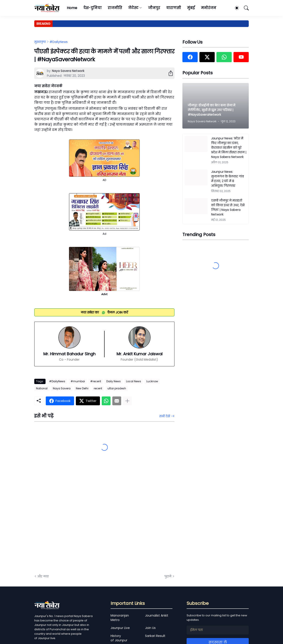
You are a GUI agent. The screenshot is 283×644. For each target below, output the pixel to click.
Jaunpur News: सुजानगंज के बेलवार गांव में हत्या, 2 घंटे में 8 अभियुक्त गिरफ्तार (228, 179)
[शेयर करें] (169, 73)
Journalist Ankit (157, 615)
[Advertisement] (78, 521)
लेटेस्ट (133, 8)
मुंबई (191, 8)
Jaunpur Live (120, 628)
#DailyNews (59, 42)
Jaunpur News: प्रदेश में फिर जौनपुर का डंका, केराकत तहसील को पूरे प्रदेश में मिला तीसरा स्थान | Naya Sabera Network (229, 148)
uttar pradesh (117, 388)
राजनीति (115, 8)
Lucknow (152, 381)
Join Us (150, 628)
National (42, 388)
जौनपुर (154, 8)
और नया (43, 576)
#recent (96, 381)
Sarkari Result (155, 636)
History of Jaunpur (119, 638)
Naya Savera (62, 388)
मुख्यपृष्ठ (40, 42)
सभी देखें (165, 416)
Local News (134, 381)
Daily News (114, 381)
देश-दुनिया (93, 8)
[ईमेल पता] (218, 630)
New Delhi (82, 388)
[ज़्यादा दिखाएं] (127, 401)
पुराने (168, 576)
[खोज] (244, 8)
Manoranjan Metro (120, 618)
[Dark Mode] (235, 8)
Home (72, 8)
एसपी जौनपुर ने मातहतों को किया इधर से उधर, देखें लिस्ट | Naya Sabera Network (228, 207)
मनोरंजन (209, 8)
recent (98, 388)
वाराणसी (174, 8)
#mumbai (78, 381)
